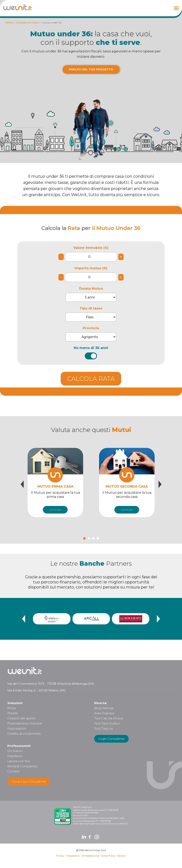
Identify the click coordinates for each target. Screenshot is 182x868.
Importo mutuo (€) (91, 268)
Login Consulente (111, 739)
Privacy (60, 856)
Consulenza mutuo (28, 23)
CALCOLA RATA (91, 379)
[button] (84, 538)
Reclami (122, 856)
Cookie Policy (108, 856)
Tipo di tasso (91, 308)
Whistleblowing (90, 856)
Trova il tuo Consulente (29, 781)
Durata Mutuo (91, 289)
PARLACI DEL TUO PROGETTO (91, 69)
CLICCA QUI (55, 510)
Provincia (91, 328)
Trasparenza (73, 856)
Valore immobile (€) (91, 248)
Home (9, 23)
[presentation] (22, 484)
